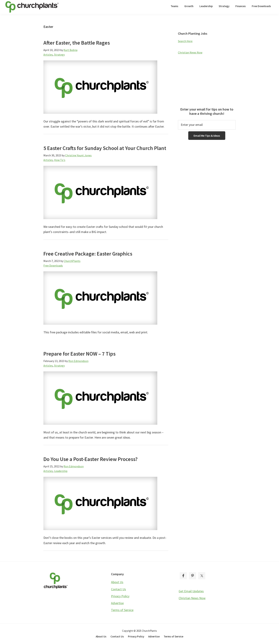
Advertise (117, 603)
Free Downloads (53, 265)
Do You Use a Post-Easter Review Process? (90, 459)
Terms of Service (122, 610)
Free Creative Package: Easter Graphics (88, 254)
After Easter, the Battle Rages (77, 43)
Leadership (61, 471)
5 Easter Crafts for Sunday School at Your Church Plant (105, 148)
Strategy (59, 55)
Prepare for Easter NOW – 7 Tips (79, 354)
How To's (60, 160)
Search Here (185, 41)
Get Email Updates (191, 591)
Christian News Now (190, 52)
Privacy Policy (120, 596)
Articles (48, 55)
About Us (117, 582)
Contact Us (119, 589)
